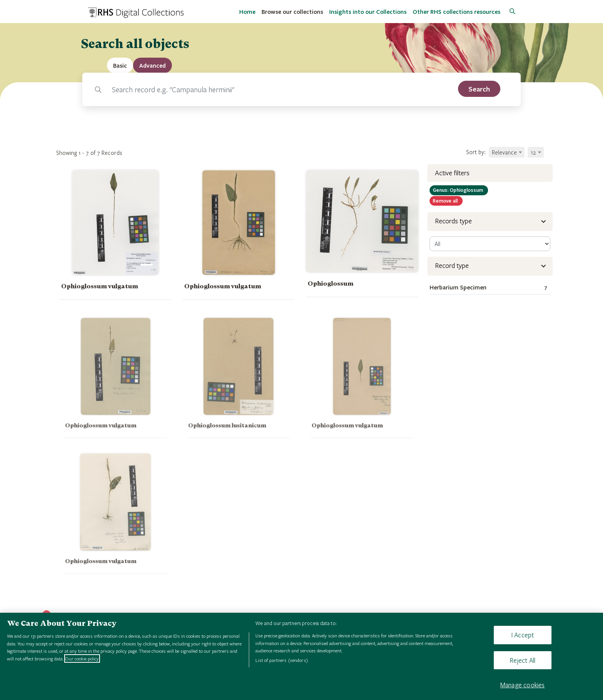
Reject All (522, 660)
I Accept (522, 635)
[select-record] (490, 244)
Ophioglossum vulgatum (100, 286)
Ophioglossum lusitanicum (230, 434)
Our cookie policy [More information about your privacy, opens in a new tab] (82, 658)
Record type (452, 265)
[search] (479, 89)
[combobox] (507, 152)
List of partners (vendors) (282, 660)
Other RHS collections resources (456, 12)
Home (247, 12)
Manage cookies (523, 685)
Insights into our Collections (368, 12)
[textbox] (507, 152)
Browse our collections (292, 12)
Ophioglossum (331, 283)
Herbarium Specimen (490, 288)
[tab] (152, 65)
